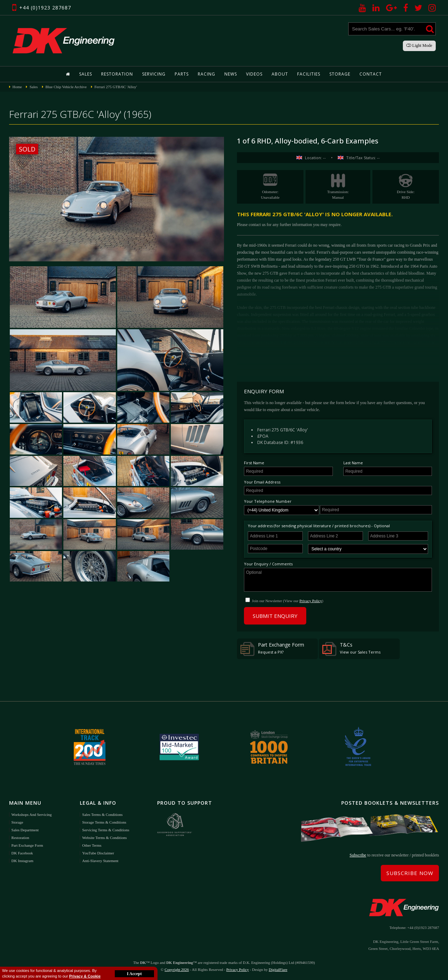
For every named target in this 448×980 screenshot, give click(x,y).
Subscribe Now (410, 873)
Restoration (117, 74)
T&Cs (351, 649)
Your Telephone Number (268, 501)
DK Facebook (22, 853)
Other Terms (92, 845)
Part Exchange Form (272, 649)
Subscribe (358, 855)
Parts (182, 74)
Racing (206, 74)
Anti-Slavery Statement (100, 861)
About (280, 74)
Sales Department (25, 830)
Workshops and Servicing (32, 815)
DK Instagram (23, 861)
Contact (371, 74)
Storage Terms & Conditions (104, 822)
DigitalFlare (278, 970)
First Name (254, 463)
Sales (86, 74)
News (231, 74)
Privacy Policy (311, 601)
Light (419, 45)
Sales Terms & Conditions (102, 815)
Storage (340, 74)
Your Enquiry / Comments (268, 564)
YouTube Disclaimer (98, 853)
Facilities (309, 74)
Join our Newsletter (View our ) (288, 601)
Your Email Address (262, 482)
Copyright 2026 (177, 970)
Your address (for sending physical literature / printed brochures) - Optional (319, 526)
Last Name (353, 463)
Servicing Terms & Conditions (106, 830)
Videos (254, 74)
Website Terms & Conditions (104, 838)
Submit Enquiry (275, 616)
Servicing (154, 74)
